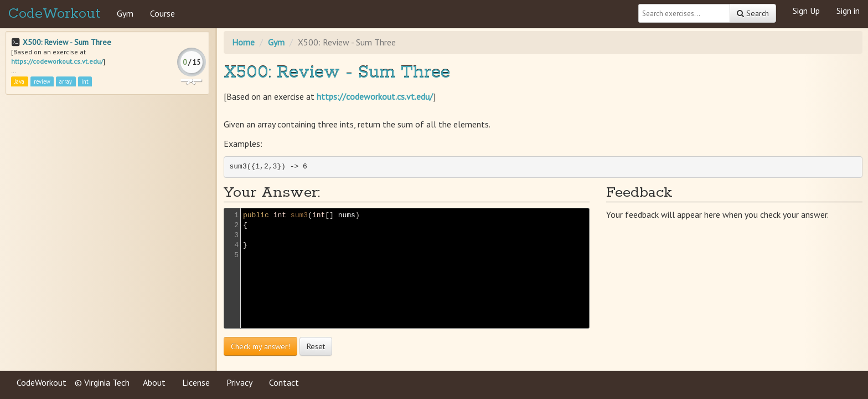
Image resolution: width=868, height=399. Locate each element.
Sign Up (806, 11)
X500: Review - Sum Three (67, 42)
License (196, 382)
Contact (284, 382)
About (154, 382)
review (42, 81)
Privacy (239, 382)
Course (162, 13)
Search (753, 13)
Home (243, 42)
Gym (125, 13)
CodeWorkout (54, 14)
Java (19, 81)
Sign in (848, 11)
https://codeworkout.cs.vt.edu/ (57, 61)
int (85, 81)
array (66, 81)
